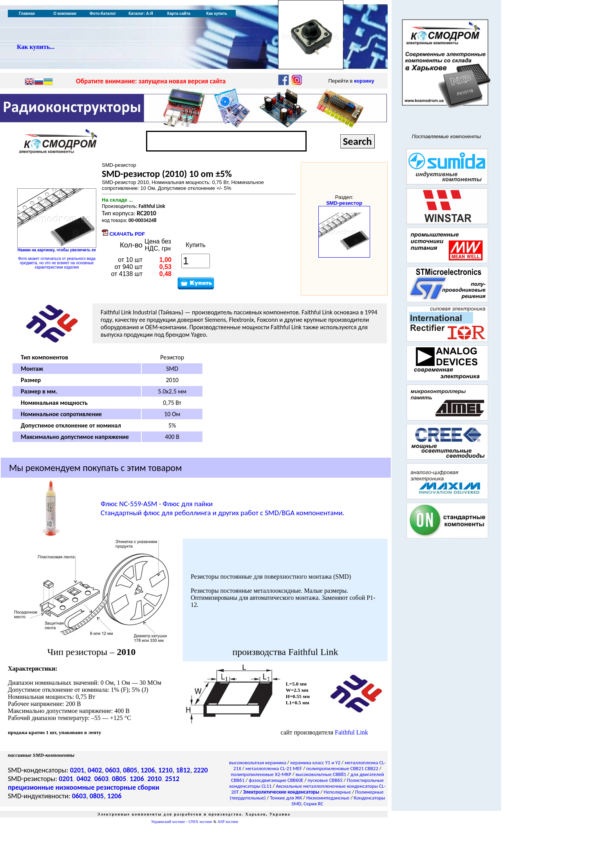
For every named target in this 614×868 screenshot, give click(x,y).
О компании (65, 14)
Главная (27, 14)
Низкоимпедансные (328, 798)
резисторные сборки (128, 787)
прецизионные (31, 787)
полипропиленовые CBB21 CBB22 (342, 768)
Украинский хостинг (168, 822)
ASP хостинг (228, 822)
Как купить (217, 14)
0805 (130, 770)
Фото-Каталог (103, 14)
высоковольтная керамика (258, 762)
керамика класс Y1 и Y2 (316, 762)
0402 (95, 770)
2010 (154, 779)
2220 (201, 770)
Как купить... (36, 47)
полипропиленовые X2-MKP (261, 774)
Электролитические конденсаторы (281, 792)
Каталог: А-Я (141, 14)
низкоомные (75, 787)
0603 (113, 770)
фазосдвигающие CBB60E (276, 780)
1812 (183, 770)
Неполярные (338, 792)
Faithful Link (351, 732)
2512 (172, 779)
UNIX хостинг (200, 822)
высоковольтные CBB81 (321, 774)
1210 (165, 770)
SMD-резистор (344, 203)
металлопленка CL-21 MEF (274, 768)
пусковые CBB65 (325, 780)
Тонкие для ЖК (286, 798)
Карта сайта (179, 14)
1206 (148, 770)
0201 (77, 770)
